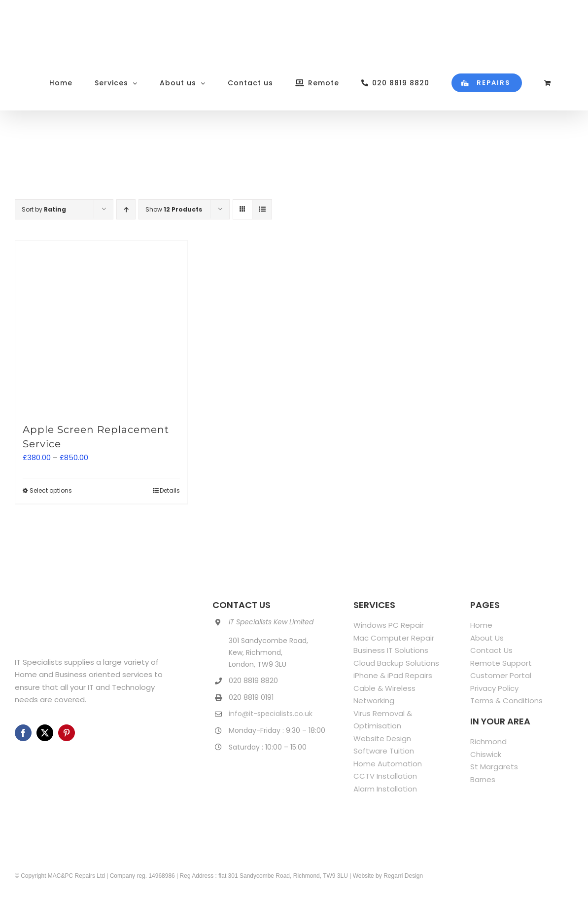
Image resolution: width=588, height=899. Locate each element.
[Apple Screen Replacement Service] (101, 327)
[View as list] (262, 209)
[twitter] (45, 733)
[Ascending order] (126, 209)
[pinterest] (67, 733)
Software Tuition (384, 751)
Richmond (488, 741)
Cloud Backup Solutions (396, 663)
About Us (487, 638)
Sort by (44, 209)
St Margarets (494, 767)
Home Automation (388, 764)
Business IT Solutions (391, 650)
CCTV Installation (385, 776)
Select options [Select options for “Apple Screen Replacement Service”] (51, 490)
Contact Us (491, 650)
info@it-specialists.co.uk (271, 714)
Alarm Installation (385, 789)
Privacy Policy (494, 688)
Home (481, 625)
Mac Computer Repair (394, 638)
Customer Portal (501, 675)
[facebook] (23, 733)
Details (170, 490)
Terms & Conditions (506, 701)
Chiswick (486, 754)
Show (174, 209)
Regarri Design (403, 876)
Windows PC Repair (389, 625)
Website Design (382, 738)
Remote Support (501, 663)
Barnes (483, 779)
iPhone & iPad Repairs (393, 675)
